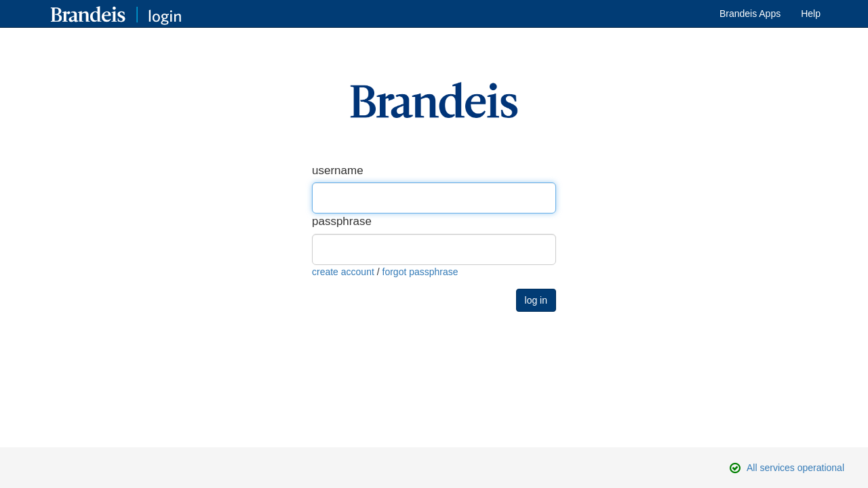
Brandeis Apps (750, 14)
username (338, 170)
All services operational (795, 468)
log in (536, 300)
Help (811, 14)
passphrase (342, 221)
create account (343, 272)
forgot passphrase (420, 272)
